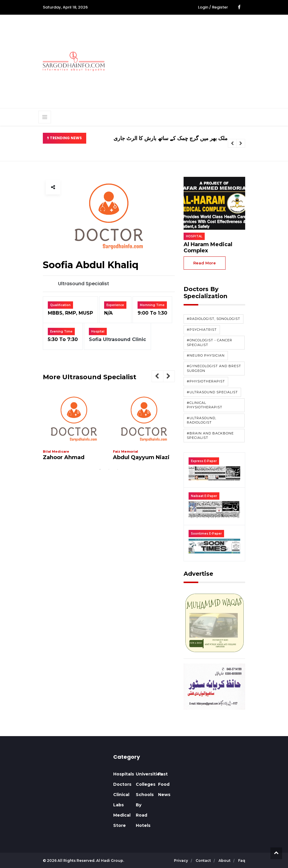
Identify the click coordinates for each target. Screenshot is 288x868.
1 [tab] (100, 469)
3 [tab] (118, 469)
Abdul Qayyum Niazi (141, 457)
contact (204, 861)
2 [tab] (109, 469)
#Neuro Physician (206, 355)
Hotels (143, 825)
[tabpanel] (74, 429)
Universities (149, 774)
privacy (181, 861)
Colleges (146, 784)
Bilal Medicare (56, 451)
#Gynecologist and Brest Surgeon (214, 368)
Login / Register (213, 7)
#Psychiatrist (202, 330)
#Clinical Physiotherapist (205, 405)
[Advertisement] (201, 61)
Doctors (122, 784)
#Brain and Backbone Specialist (210, 435)
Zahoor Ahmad (64, 457)
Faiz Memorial (126, 451)
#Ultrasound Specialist (212, 392)
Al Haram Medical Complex (208, 248)
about (225, 861)
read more (205, 263)
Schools (145, 795)
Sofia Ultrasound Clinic (117, 339)
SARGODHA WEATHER (74, 776)
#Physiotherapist (206, 381)
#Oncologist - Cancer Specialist (210, 342)
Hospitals (124, 774)
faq (242, 861)
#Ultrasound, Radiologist (201, 420)
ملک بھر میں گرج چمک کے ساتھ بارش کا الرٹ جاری (171, 138)
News (164, 795)
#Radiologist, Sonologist (214, 319)
